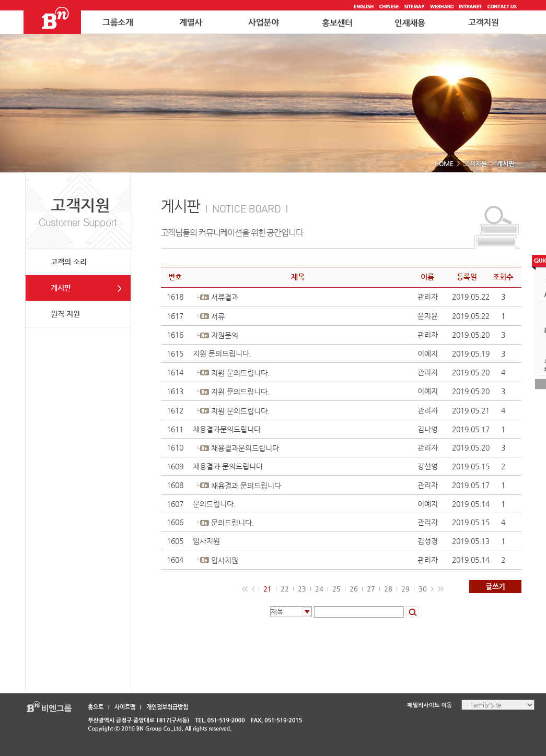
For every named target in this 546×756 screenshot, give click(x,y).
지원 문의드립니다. (222, 353)
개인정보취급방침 (167, 707)
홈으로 (96, 707)
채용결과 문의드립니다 (228, 466)
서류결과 (225, 297)
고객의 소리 (69, 262)
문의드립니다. (214, 504)
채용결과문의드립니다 (227, 429)
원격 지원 (65, 314)
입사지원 (206, 541)
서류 (218, 316)
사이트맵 (125, 707)
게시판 (61, 288)
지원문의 (225, 335)
